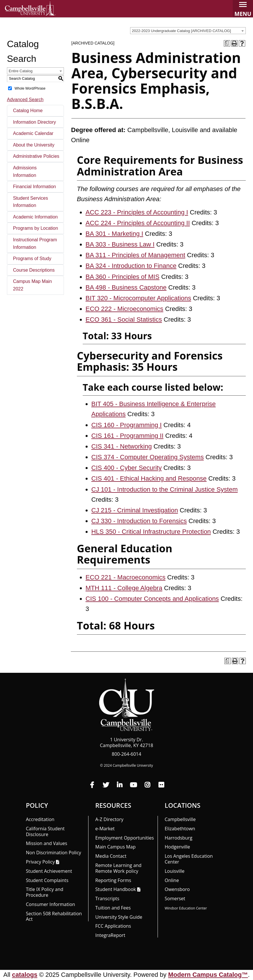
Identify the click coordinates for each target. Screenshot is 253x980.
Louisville (175, 871)
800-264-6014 (127, 754)
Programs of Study (32, 259)
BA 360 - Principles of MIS (123, 277)
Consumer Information (51, 904)
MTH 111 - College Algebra (124, 588)
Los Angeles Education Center (189, 859)
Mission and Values (47, 843)
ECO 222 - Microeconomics (124, 309)
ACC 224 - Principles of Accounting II (138, 223)
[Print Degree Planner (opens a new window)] (227, 43)
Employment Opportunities (125, 838)
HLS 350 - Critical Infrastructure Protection (151, 532)
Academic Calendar (33, 133)
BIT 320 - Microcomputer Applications (138, 298)
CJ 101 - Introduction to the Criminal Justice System (165, 489)
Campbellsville (180, 819)
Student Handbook (116, 889)
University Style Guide (119, 917)
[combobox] (188, 31)
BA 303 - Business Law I (120, 244)
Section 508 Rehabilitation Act (54, 916)
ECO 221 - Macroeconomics (125, 577)
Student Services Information (31, 202)
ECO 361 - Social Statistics (124, 319)
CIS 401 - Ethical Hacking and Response (149, 478)
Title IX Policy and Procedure (45, 892)
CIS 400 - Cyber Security (126, 468)
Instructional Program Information (35, 243)
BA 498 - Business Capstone (126, 287)
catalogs (25, 975)
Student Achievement (49, 871)
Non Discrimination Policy (54, 853)
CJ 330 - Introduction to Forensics (139, 521)
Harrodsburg (179, 838)
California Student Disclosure (45, 831)
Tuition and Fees (113, 908)
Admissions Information (25, 172)
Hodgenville (178, 847)
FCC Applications (113, 926)
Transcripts (107, 899)
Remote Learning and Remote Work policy (119, 868)
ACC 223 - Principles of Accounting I (137, 212)
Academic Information (35, 217)
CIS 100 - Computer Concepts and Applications (152, 599)
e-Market (105, 829)
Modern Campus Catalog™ (208, 975)
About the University (34, 145)
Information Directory (35, 122)
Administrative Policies (36, 156)
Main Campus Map (116, 847)
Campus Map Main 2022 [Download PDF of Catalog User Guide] (32, 285)
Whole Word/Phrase (30, 88)
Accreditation (40, 819)
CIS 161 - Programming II (127, 436)
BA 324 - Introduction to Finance (131, 266)
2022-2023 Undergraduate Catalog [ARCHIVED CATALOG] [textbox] (181, 31)
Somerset (175, 899)
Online (172, 880)
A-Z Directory (109, 819)
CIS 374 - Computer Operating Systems (148, 457)
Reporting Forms (113, 880)
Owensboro (177, 889)
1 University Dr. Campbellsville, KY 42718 (126, 742)
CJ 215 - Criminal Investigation (135, 510)
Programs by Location (36, 228)
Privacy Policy (40, 862)
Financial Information (35, 187)
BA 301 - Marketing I (114, 234)
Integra (110, 935)
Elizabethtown (180, 829)
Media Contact (111, 856)
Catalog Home (28, 111)
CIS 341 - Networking (122, 446)
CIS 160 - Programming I (126, 425)
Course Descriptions (34, 270)
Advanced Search (25, 100)
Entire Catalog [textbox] (21, 71)
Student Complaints (47, 880)
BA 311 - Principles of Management (135, 255)
